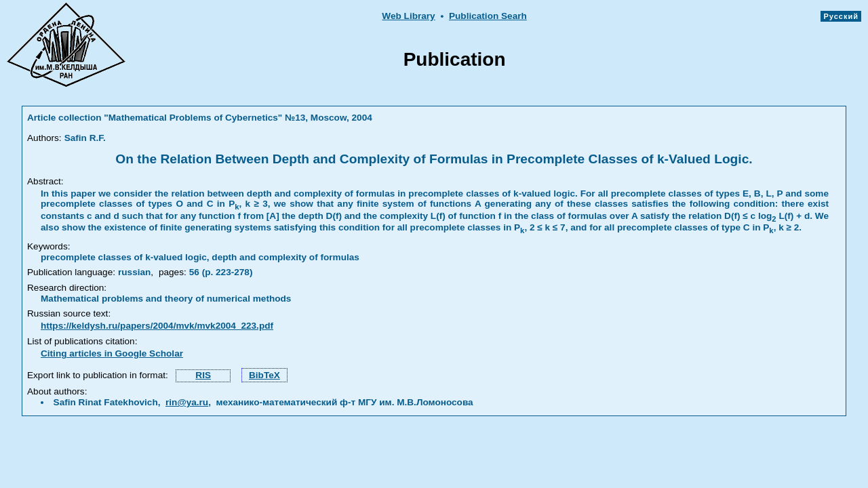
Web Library (408, 16)
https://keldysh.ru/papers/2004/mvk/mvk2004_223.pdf (157, 326)
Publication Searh (488, 16)
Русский (841, 16)
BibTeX (264, 375)
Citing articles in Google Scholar (112, 353)
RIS (203, 375)
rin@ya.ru (187, 402)
